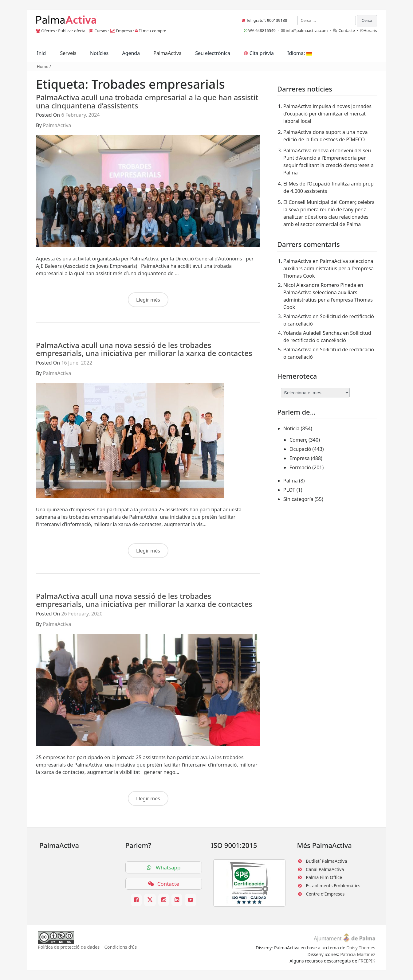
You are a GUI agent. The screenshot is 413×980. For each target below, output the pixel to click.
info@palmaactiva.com (307, 30)
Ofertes (48, 31)
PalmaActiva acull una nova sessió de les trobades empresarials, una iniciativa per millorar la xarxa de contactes (144, 349)
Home (43, 66)
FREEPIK (367, 961)
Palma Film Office (324, 877)
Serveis (68, 53)
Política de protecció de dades (69, 947)
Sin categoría (298, 499)
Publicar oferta (72, 31)
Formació (300, 467)
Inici (42, 53)
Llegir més (148, 300)
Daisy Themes (361, 948)
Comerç (298, 440)
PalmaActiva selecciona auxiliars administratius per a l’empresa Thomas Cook (328, 268)
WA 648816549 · (262, 30)
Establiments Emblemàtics (333, 886)
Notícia (291, 428)
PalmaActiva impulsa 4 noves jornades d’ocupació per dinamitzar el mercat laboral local (327, 114)
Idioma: (299, 53)
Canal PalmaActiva (325, 869)
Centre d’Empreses (325, 894)
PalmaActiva (167, 53)
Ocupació (300, 449)
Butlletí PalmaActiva (326, 861)
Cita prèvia (259, 53)
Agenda (131, 53)
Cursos (101, 31)
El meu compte (152, 31)
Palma (291, 481)
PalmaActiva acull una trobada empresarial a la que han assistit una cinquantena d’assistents (147, 101)
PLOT (289, 490)
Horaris (370, 30)
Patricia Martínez (358, 954)
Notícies (99, 53)
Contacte (347, 30)
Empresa (124, 31)
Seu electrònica (213, 53)
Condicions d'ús (121, 947)
